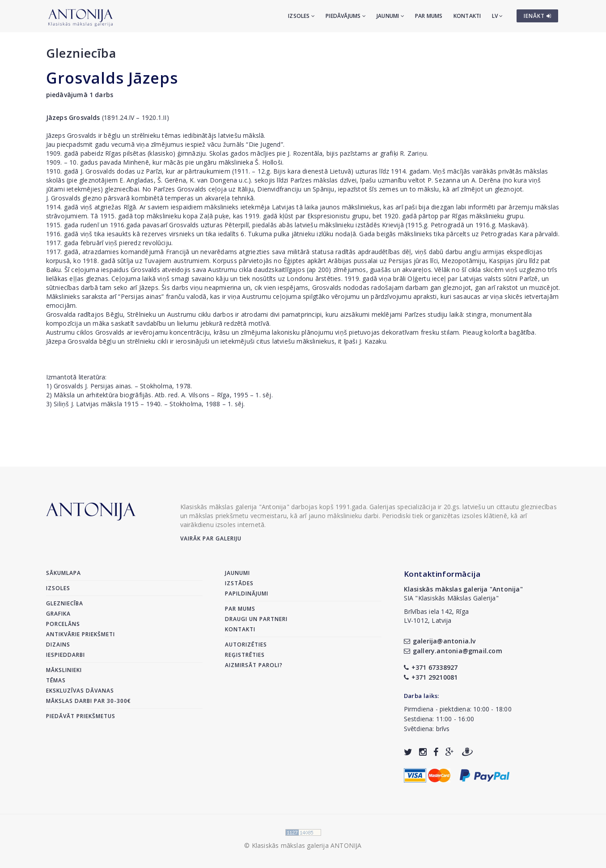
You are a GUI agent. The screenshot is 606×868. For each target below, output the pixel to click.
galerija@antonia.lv (440, 641)
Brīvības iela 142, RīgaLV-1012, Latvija (436, 616)
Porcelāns (63, 624)
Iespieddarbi (66, 655)
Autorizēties (246, 645)
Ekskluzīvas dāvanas (80, 691)
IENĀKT (538, 16)
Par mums (429, 16)
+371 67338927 (431, 667)
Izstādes (239, 583)
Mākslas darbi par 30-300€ (89, 701)
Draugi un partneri (256, 619)
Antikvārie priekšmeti (81, 634)
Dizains (58, 645)
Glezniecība (81, 53)
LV (498, 16)
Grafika (58, 614)
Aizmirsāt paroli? (254, 665)
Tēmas (56, 680)
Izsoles (301, 16)
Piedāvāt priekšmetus (81, 716)
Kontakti (467, 16)
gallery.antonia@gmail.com (453, 651)
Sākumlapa (64, 573)
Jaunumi (390, 16)
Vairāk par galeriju (211, 538)
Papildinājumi (247, 594)
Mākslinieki (64, 670)
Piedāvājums (346, 16)
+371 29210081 (431, 677)
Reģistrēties (245, 655)
